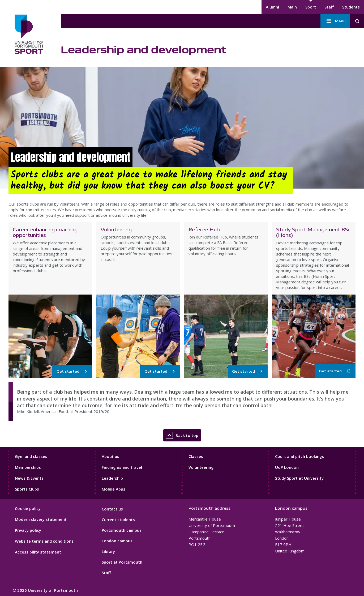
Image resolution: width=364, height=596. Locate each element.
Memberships (28, 467)
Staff (329, 7)
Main (292, 7)
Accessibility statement (38, 552)
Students (351, 7)
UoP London (287, 467)
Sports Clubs (27, 489)
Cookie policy (28, 508)
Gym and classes (31, 456)
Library (108, 551)
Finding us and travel (122, 467)
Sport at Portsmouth (122, 562)
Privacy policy (28, 530)
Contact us (112, 509)
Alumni (272, 7)
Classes (196, 456)
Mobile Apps (114, 489)
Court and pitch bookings (300, 456)
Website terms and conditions (44, 541)
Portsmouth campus (122, 530)
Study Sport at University (299, 478)
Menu (335, 21)
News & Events (29, 478)
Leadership (112, 478)
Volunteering (201, 467)
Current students (118, 520)
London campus (117, 541)
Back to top (182, 435)
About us (110, 456)
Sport (311, 7)
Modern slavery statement (41, 519)
